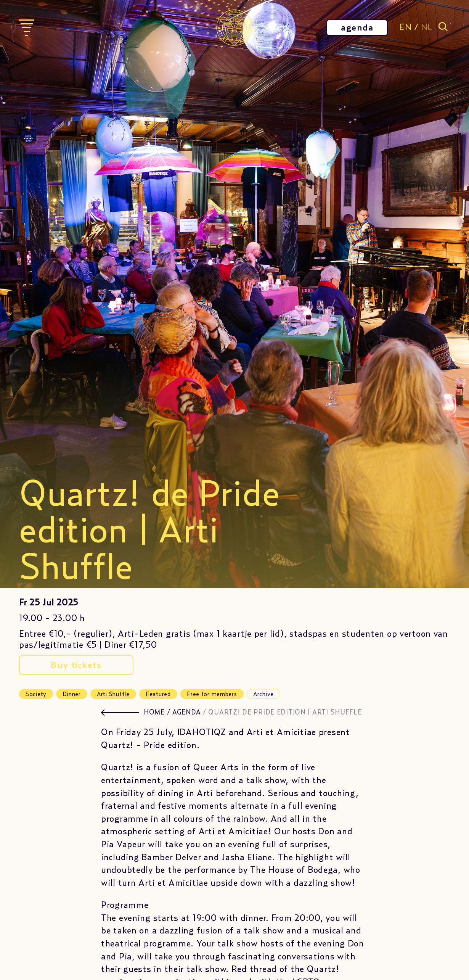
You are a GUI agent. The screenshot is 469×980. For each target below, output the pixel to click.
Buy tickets (76, 665)
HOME (154, 713)
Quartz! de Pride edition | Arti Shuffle (285, 713)
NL (427, 27)
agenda (357, 28)
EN (406, 27)
